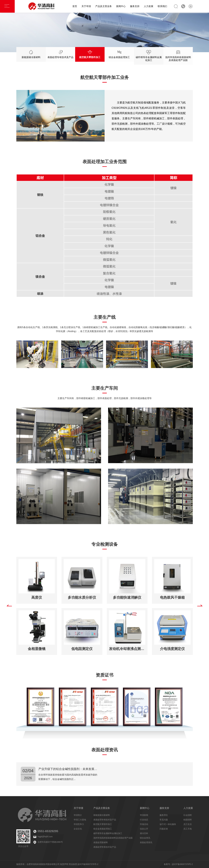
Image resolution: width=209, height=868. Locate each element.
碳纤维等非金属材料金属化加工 (108, 833)
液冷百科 (144, 833)
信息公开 (144, 829)
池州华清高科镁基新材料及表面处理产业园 (113, 838)
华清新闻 (144, 815)
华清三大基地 (80, 820)
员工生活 (188, 824)
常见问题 (164, 820)
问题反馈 (164, 829)
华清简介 (78, 815)
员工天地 (188, 829)
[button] (9, 607)
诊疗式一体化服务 (168, 824)
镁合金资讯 (145, 838)
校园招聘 (188, 820)
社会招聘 (188, 815)
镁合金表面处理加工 (103, 829)
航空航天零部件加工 (103, 824)
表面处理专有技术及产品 (105, 820)
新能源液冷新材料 (102, 815)
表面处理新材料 (101, 842)
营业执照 (73, 864)
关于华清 (86, 6)
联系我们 (162, 6)
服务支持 (135, 6)
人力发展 (149, 6)
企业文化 (78, 829)
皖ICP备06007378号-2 (88, 864)
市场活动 (144, 824)
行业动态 (144, 820)
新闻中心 (121, 6)
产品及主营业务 (104, 6)
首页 (75, 6)
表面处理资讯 (146, 842)
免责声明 (64, 864)
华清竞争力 (79, 824)
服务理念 (164, 815)
